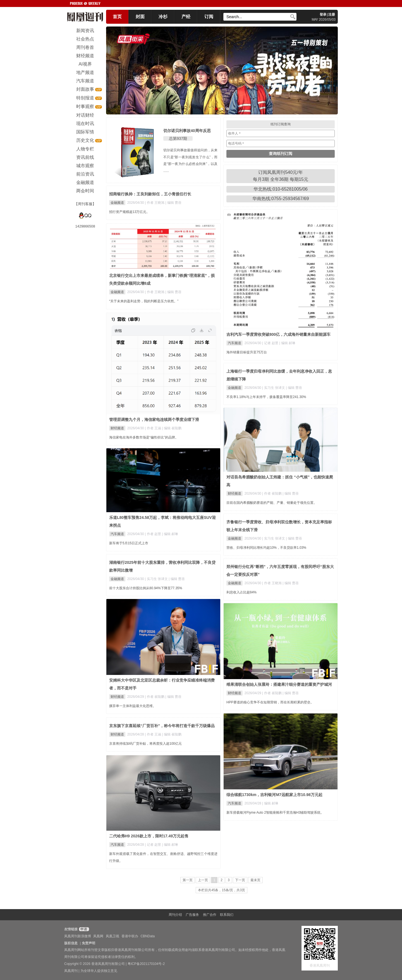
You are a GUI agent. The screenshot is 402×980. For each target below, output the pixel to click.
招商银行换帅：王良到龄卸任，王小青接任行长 (150, 194)
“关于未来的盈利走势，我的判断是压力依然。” (144, 301)
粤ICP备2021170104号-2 (146, 964)
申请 (83, 929)
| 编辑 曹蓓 (173, 203)
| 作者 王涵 (153, 428)
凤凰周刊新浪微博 (78, 936)
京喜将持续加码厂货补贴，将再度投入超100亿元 (145, 744)
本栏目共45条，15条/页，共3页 (222, 890)
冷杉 (163, 17)
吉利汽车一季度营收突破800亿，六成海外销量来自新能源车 (278, 334)
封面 (140, 17)
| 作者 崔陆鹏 (272, 493)
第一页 (188, 880)
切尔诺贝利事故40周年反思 (187, 131)
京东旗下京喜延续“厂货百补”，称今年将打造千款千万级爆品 (162, 726)
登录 (323, 15)
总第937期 (178, 138)
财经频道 (117, 428)
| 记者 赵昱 (271, 343)
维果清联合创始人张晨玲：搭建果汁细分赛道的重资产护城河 (279, 684)
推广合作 (210, 915)
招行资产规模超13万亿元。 (129, 212)
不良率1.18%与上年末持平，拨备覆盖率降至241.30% (266, 397)
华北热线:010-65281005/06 (281, 189)
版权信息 (71, 943)
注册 (332, 15)
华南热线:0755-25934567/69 (281, 199)
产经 (186, 17)
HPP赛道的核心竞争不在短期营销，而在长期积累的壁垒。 (270, 702)
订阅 (209, 17)
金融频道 (117, 203)
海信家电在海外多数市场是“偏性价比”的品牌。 (144, 437)
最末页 (255, 880)
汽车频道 (234, 343)
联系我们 (227, 915)
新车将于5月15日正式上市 (129, 543)
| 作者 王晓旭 (155, 203)
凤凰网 (98, 936)
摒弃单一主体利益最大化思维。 (133, 706)
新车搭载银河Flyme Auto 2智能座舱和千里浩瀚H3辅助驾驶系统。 (275, 813)
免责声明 (88, 943)
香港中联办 (130, 936)
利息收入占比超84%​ (241, 592)
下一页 (240, 880)
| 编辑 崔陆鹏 (172, 428)
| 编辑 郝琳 (287, 343)
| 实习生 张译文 (274, 388)
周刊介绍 (175, 915)
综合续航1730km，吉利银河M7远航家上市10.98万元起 (274, 795)
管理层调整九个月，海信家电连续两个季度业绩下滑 (154, 420)
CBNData (148, 936)
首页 (117, 17)
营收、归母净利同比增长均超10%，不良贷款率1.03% (266, 548)
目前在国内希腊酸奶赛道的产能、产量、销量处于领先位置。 (272, 503)
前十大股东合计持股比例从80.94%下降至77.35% (146, 588)
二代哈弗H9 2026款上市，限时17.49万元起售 (149, 836)
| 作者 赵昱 (153, 534)
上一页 (203, 880)
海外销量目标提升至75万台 (247, 352)
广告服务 (192, 915)
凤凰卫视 (113, 936)
